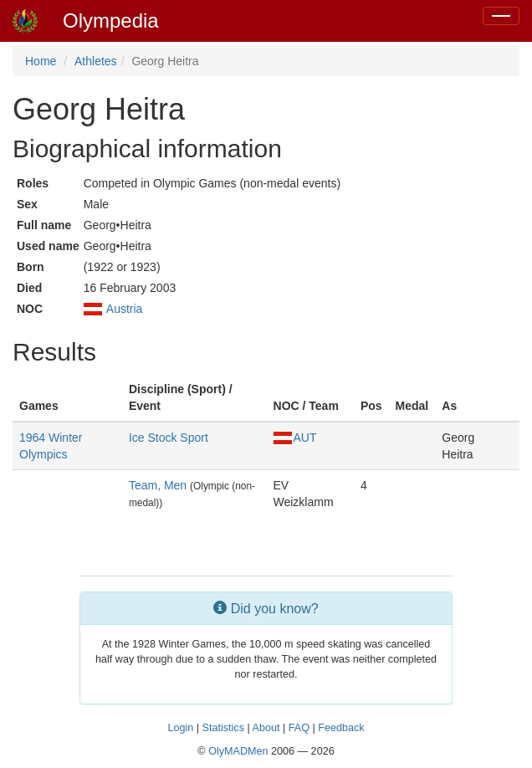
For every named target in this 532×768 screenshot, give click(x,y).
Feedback (341, 728)
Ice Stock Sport (169, 438)
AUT (295, 438)
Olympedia (111, 20)
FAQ (299, 728)
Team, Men (158, 485)
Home (41, 61)
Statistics (223, 728)
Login (180, 728)
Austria (125, 309)
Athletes (96, 61)
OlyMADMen (238, 751)
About (266, 728)
